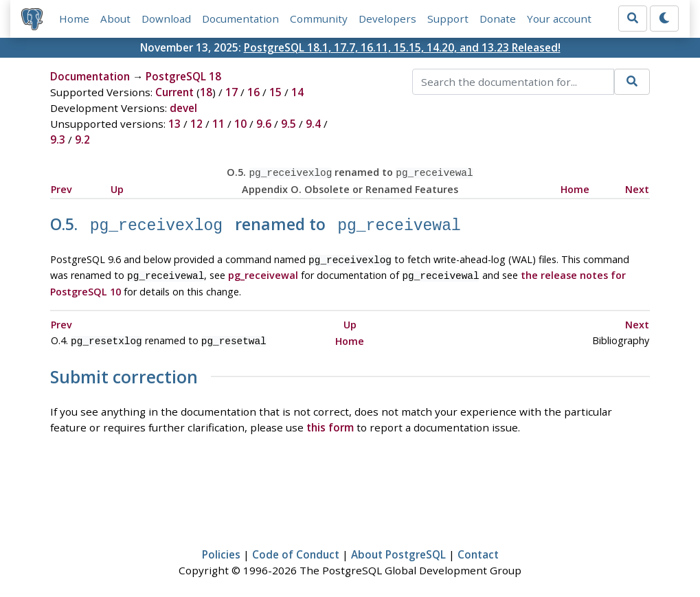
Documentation (240, 19)
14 (297, 92)
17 (232, 92)
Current (174, 92)
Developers (387, 19)
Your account (559, 19)
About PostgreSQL (398, 547)
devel (183, 108)
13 (174, 124)
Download (166, 19)
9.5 (289, 124)
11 (218, 124)
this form (330, 420)
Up (117, 188)
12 (196, 124)
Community (319, 19)
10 (240, 124)
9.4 (313, 124)
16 (253, 92)
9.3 (58, 139)
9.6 (264, 124)
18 (206, 92)
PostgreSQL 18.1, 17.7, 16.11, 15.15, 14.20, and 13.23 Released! (402, 47)
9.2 (82, 139)
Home (74, 19)
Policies (221, 547)
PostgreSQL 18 (183, 76)
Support (448, 19)
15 (275, 92)
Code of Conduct (296, 547)
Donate (498, 19)
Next (637, 188)
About (115, 19)
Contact (478, 547)
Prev (61, 188)
